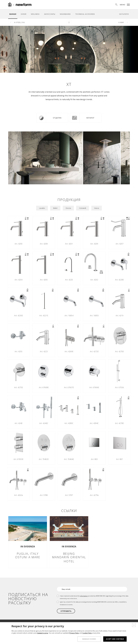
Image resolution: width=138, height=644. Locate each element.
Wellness (35, 14)
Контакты (124, 624)
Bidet (55, 208)
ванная (13, 14)
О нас (63, 624)
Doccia (68, 208)
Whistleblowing (81, 640)
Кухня (24, 14)
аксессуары (50, 14)
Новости (113, 624)
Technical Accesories (85, 14)
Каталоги (124, 14)
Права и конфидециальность (102, 640)
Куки (117, 640)
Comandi (83, 208)
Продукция (73, 624)
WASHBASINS (65, 14)
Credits (125, 640)
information (84, 596)
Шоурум (84, 624)
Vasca (97, 208)
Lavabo (42, 208)
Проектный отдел (98, 624)
